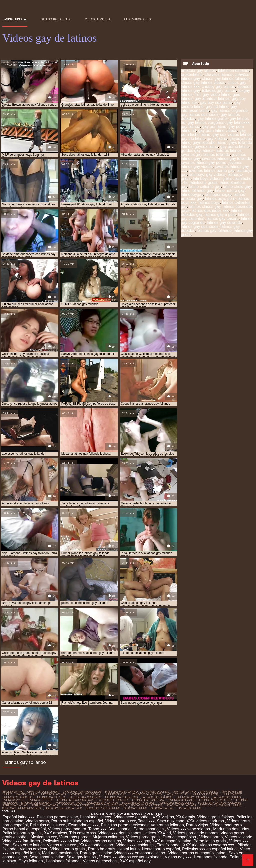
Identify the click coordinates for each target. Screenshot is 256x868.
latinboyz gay (115, 794)
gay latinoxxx (238, 123)
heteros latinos (229, 151)
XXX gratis (186, 817)
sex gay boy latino (76, 805)
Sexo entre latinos (29, 845)
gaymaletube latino (209, 143)
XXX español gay (135, 861)
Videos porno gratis (143, 837)
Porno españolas (149, 829)
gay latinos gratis (212, 119)
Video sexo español (132, 817)
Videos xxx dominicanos (120, 833)
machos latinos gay (36, 803)
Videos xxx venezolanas (141, 857)
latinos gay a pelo (220, 215)
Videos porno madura (67, 829)
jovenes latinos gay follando (227, 159)
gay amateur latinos (212, 99)
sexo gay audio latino (110, 805)
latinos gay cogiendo (85, 797)
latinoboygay (192, 195)
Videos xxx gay (136, 841)
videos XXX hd (158, 833)
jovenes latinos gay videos (212, 165)
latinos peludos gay (113, 800)
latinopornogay (218, 195)
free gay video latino (213, 95)
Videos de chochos (100, 861)
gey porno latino (234, 147)
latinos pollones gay (148, 800)
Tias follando (169, 845)
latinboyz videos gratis (213, 179)
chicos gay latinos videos (203, 83)
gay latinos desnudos (200, 115)
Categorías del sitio (56, 19)
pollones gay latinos (102, 803)
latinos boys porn (220, 199)
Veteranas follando (167, 825)
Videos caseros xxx (217, 845)
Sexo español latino (47, 857)
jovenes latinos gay (85, 794)
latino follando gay (197, 191)
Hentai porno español (161, 849)
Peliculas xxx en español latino (210, 849)
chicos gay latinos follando (225, 79)
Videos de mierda (98, 19)
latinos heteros (41, 800)
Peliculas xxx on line (61, 841)
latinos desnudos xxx (210, 211)
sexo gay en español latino (221, 805)
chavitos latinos (219, 75)
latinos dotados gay (18, 797)
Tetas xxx (147, 821)
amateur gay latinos (198, 71)
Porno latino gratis (210, 841)
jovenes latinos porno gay (212, 171)
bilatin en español (234, 71)
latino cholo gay (237, 187)
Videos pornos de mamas (196, 833)
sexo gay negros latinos (63, 808)
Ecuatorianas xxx (83, 825)
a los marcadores (137, 19)
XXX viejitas (163, 817)
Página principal (15, 19)
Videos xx (108, 857)
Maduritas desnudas (231, 829)
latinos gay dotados (157, 797)
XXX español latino (97, 845)
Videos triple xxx (62, 845)
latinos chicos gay (205, 207)
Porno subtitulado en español (77, 821)
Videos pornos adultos (101, 841)
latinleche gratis (204, 183)
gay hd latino (217, 107)
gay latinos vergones (206, 123)
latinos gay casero (223, 219)
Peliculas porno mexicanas (125, 825)
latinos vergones (182, 800)
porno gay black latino (176, 803)
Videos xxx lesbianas (136, 845)
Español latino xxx (19, 817)
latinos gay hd (13, 800)
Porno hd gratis (102, 849)
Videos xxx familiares (22, 841)
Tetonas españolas (180, 837)
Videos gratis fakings (216, 817)
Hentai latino (129, 849)
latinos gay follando (215, 231)
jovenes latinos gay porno (204, 163)
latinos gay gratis (227, 797)
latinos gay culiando (225, 223)
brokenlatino (192, 75)
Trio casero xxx (83, 833)
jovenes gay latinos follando (206, 155)
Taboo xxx (97, 829)
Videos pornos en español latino (197, 853)
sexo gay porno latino (103, 808)
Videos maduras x (226, 825)
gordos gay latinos (197, 151)
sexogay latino (136, 808)
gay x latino (217, 139)
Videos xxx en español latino (140, 853)
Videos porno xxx (121, 821)
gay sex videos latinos (232, 135)
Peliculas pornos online (58, 817)
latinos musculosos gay (75, 800)
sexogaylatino (162, 808)
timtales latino (189, 808)
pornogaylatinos (45, 805)
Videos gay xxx (178, 857)
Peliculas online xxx (48, 825)
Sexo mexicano (171, 821)
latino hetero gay (230, 191)
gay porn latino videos (218, 131)
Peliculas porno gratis (22, 833)
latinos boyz (209, 203)
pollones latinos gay (138, 803)
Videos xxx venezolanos (189, 829)
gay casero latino (155, 792)
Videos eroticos (34, 849)
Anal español (120, 829)
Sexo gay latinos (82, 857)
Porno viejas (197, 825)
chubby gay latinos (219, 87)
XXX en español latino (172, 841)
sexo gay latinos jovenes (22, 808)
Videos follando (239, 837)
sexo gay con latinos (147, 805)
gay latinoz (191, 127)
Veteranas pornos (75, 837)
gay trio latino (193, 139)
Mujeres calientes (108, 837)
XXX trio (190, 845)
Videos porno (37, 821)
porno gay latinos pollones (220, 803)
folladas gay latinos (219, 91)
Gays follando (31, 861)
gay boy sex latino (216, 103)
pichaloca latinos (68, 803)
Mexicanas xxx (44, 837)
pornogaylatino (15, 805)
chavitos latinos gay (43, 792)
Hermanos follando (211, 857)
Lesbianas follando (63, 861)
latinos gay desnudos (200, 227)
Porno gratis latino (96, 853)
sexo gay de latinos (181, 805)
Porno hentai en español (24, 829)
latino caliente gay (205, 187)
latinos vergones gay (216, 800)
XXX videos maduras (206, 821)
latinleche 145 (177, 794)
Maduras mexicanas (60, 853)
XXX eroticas (55, 833)
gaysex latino (206, 147)
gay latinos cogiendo (229, 111)
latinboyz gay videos (207, 175)
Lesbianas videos (96, 817)
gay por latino (214, 127)
